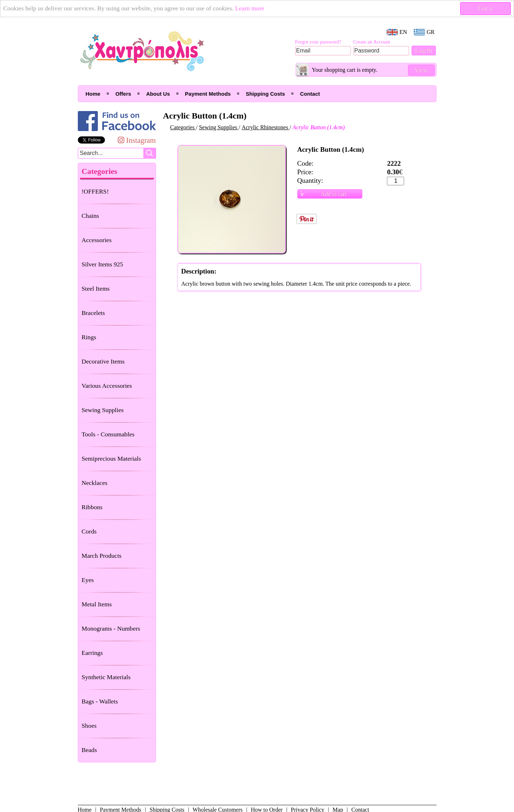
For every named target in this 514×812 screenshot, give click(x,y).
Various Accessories (107, 386)
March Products (102, 556)
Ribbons (92, 507)
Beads (89, 750)
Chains (90, 216)
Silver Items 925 (102, 264)
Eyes (88, 580)
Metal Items (97, 604)
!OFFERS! (95, 191)
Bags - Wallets (100, 701)
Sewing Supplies (103, 410)
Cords (89, 531)
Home (93, 94)
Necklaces (95, 483)
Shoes (89, 726)
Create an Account (372, 42)
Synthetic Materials (106, 677)
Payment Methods (208, 94)
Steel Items (96, 289)
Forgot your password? (318, 42)
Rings (89, 337)
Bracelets (93, 313)
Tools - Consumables (108, 434)
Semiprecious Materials (112, 458)
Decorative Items (103, 361)
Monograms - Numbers (111, 628)
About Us (158, 94)
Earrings (92, 653)
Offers (123, 94)
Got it (486, 8)
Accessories (97, 240)
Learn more (250, 8)
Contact (310, 94)
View (421, 70)
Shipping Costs (265, 94)
